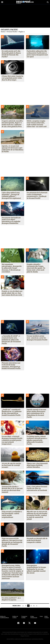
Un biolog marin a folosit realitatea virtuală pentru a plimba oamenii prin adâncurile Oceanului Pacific (37, 440)
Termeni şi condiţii (24, 617)
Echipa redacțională (34, 617)
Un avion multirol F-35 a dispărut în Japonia (11, 599)
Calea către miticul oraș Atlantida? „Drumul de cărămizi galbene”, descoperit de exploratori (11, 195)
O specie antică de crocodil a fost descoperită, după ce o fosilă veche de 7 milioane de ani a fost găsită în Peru (12, 124)
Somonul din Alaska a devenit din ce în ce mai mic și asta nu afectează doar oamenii (12, 489)
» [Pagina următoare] (37, 606)
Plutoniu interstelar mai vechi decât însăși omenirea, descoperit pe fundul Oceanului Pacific (11, 366)
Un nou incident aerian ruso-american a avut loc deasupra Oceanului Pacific (37, 338)
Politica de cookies (15, 617)
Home (3, 32)
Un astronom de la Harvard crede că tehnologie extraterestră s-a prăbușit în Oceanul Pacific (37, 195)
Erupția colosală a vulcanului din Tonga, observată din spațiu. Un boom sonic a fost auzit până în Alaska (36, 268)
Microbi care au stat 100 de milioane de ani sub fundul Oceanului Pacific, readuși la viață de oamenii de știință (37, 515)
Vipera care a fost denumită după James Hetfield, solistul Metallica (37, 465)
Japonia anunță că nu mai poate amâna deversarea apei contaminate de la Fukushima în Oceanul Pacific (36, 413)
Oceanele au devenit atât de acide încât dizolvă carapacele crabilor (37, 540)
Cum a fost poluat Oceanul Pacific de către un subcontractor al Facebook (37, 488)
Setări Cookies (47, 617)
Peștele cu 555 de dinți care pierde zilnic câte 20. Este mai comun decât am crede (12, 293)
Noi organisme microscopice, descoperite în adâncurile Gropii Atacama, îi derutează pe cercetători (12, 268)
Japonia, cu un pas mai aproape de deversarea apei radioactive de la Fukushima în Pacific (12, 149)
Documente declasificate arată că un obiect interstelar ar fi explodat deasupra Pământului (11, 220)
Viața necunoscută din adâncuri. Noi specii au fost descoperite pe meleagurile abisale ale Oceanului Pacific (12, 542)
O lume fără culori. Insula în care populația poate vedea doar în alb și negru (12, 78)
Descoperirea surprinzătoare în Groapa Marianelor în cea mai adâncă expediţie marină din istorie (36, 569)
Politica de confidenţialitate (4, 617)
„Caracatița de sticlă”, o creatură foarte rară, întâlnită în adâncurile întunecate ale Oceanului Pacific (11, 340)
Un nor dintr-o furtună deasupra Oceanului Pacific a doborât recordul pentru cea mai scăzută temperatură (12, 440)
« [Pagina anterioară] (23, 606)
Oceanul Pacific (12, 32)
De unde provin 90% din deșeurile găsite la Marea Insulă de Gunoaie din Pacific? (11, 54)
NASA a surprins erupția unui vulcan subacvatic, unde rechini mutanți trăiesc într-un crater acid (36, 124)
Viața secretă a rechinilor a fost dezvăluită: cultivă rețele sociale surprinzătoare (12, 514)
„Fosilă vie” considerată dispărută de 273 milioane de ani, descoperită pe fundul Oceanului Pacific (12, 412)
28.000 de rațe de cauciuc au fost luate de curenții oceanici (11, 465)
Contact (41, 616)
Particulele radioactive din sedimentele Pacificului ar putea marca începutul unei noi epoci (37, 54)
